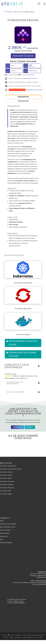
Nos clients (4, 536)
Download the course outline (23, 354)
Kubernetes (19, 143)
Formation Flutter (6, 475)
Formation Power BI (7, 488)
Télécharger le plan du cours (23, 343)
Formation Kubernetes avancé (11, 469)
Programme (23, 101)
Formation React (6, 478)
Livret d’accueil (5, 530)
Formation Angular (7, 485)
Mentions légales (6, 543)
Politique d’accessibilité (8, 524)
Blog (2, 521)
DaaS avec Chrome (30, 78)
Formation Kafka (6, 494)
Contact (18, 427)
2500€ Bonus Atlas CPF (34, 90)
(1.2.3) (23, 183)
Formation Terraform (7, 481)
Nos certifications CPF (8, 527)
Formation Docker (6, 472)
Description (23, 97)
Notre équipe (5, 533)
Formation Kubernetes (8, 466)
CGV (2, 539)
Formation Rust (5, 491)
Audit (30, 427)
